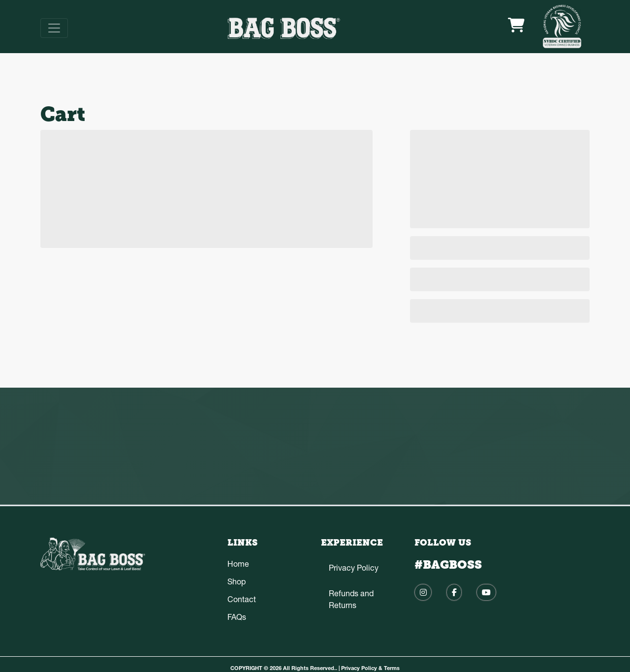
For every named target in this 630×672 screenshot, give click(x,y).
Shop (236, 581)
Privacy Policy (354, 568)
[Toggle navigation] (54, 28)
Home (238, 564)
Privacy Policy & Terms (370, 668)
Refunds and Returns (351, 599)
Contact (242, 599)
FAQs (237, 617)
